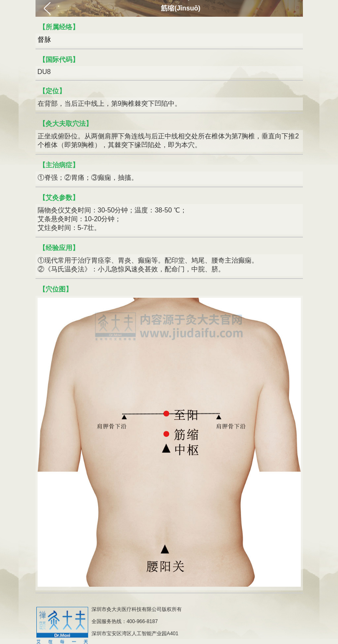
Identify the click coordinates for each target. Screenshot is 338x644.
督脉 (44, 40)
